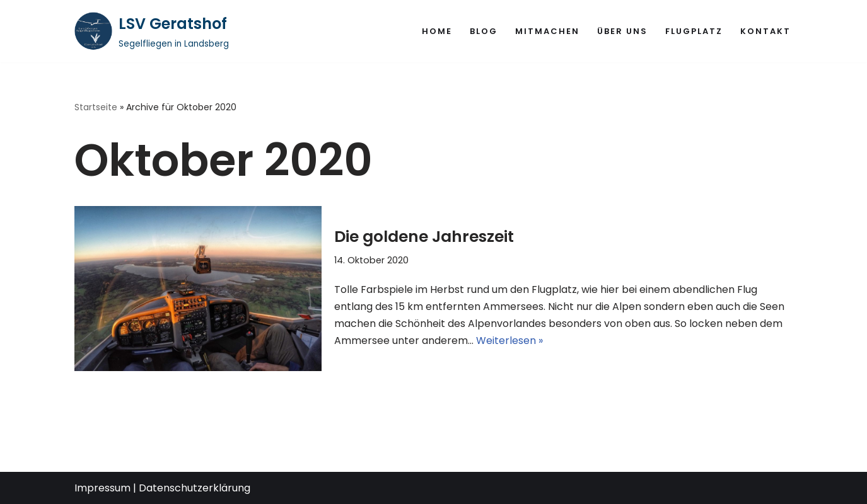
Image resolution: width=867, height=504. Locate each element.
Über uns (622, 31)
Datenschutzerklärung (195, 488)
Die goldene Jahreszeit (424, 237)
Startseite (96, 107)
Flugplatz (694, 31)
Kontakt (765, 31)
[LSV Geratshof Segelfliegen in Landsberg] (152, 31)
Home (437, 31)
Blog (484, 31)
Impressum (102, 488)
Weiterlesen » (509, 341)
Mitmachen (547, 31)
